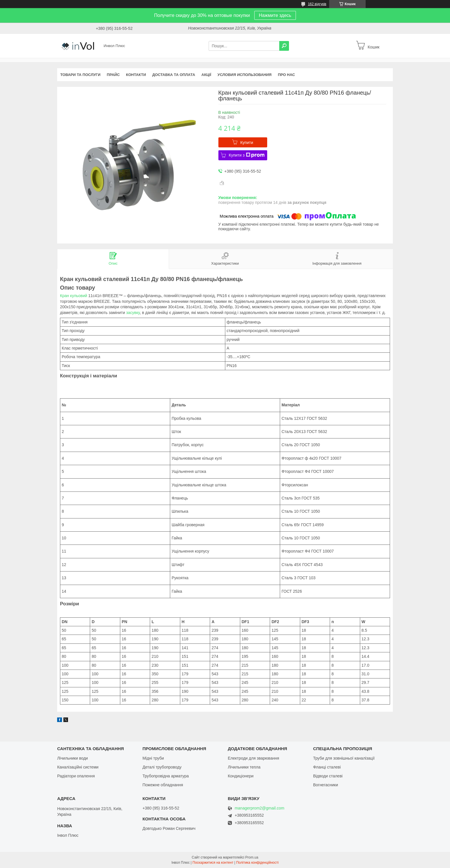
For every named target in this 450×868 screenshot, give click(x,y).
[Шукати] (284, 46)
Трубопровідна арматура (165, 776)
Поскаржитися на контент (213, 863)
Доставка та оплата (174, 75)
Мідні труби (153, 758)
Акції (206, 75)
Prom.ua (252, 857)
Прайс (113, 75)
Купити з (247, 155)
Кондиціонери (241, 776)
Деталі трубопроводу (162, 767)
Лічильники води (72, 758)
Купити (247, 143)
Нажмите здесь (275, 15)
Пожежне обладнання (163, 785)
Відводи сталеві (328, 776)
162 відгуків (317, 4)
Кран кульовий (74, 296)
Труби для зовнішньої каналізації (344, 758)
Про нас (286, 75)
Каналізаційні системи (78, 767)
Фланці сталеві (327, 767)
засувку (133, 313)
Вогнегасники (326, 785)
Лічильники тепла (244, 767)
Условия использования (245, 75)
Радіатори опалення (76, 776)
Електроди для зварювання (254, 758)
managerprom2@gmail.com (260, 808)
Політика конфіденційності (257, 863)
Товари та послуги (80, 75)
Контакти (136, 75)
